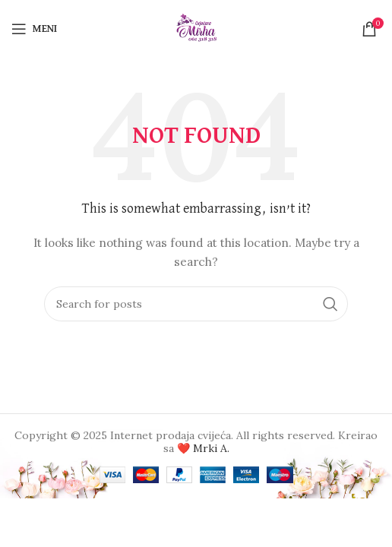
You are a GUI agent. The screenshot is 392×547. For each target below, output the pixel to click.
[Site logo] (196, 27)
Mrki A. (211, 448)
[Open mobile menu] (34, 29)
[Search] (196, 304)
